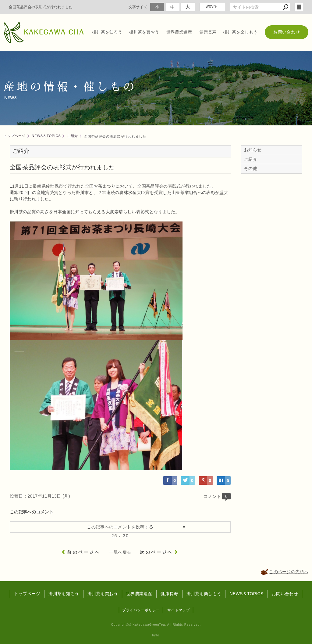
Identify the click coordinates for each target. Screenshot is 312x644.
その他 (253, 168)
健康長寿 (208, 32)
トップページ (27, 594)
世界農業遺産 (179, 32)
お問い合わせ (287, 32)
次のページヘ (156, 552)
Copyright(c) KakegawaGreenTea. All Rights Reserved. (156, 625)
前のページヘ (84, 552)
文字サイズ (138, 7)
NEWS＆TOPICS (246, 594)
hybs (156, 635)
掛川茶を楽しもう (240, 32)
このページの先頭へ (289, 572)
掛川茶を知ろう (107, 32)
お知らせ (253, 150)
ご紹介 (251, 159)
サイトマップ (179, 610)
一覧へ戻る (120, 552)
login (299, 7)
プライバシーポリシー (141, 610)
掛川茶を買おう (144, 32)
